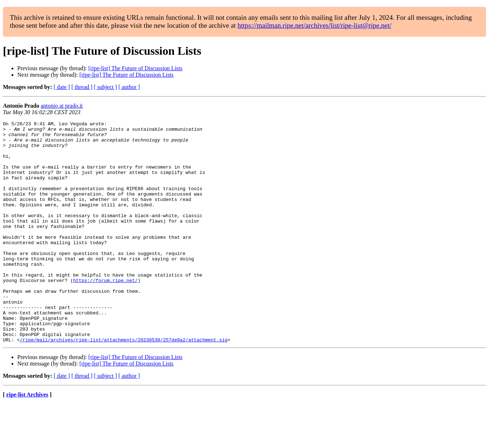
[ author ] (129, 87)
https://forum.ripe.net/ (105, 313)
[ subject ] (106, 87)
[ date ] (62, 87)
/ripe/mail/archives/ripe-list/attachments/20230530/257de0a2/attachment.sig (124, 384)
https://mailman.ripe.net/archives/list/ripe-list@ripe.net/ (315, 25)
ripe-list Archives (27, 439)
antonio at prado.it (62, 106)
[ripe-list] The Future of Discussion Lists (135, 68)
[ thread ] (82, 87)
